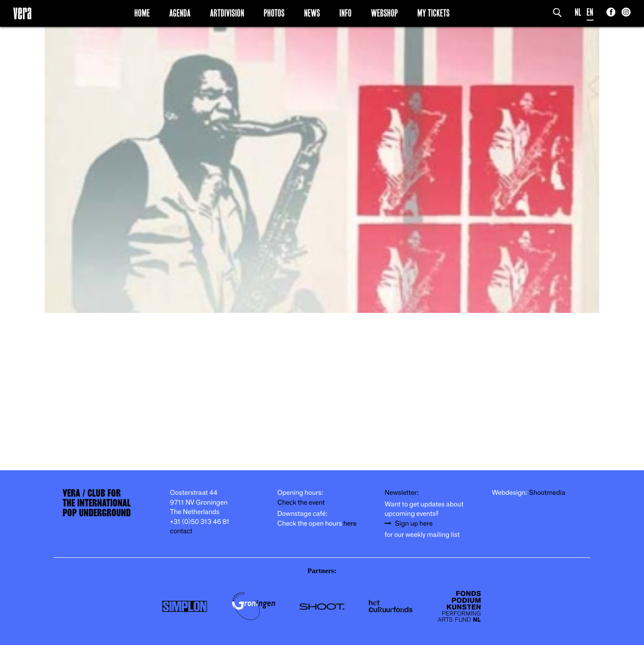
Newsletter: (402, 493)
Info (345, 13)
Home (142, 13)
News (312, 13)
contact (181, 531)
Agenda (180, 13)
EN (590, 12)
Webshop (385, 13)
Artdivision (227, 13)
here (350, 524)
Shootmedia (547, 493)
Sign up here (414, 524)
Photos (274, 13)
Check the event (301, 503)
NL (578, 12)
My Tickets (433, 13)
